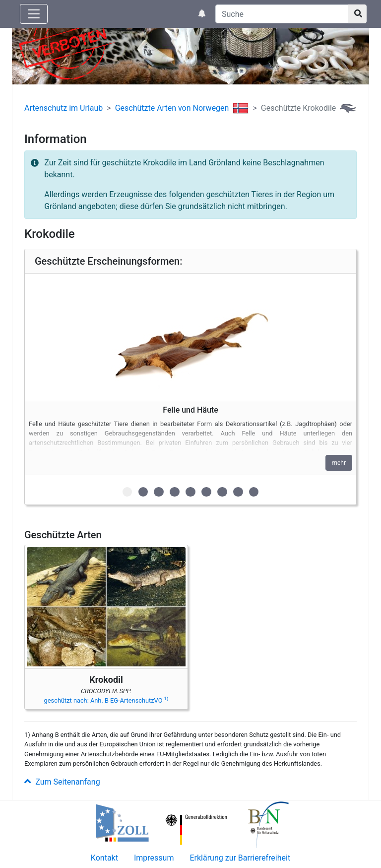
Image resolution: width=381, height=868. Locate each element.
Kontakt (104, 858)
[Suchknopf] (357, 14)
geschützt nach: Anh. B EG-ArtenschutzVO (106, 700)
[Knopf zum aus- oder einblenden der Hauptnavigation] (34, 14)
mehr (339, 463)
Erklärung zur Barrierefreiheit (240, 858)
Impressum (154, 858)
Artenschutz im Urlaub (63, 108)
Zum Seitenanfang (62, 782)
